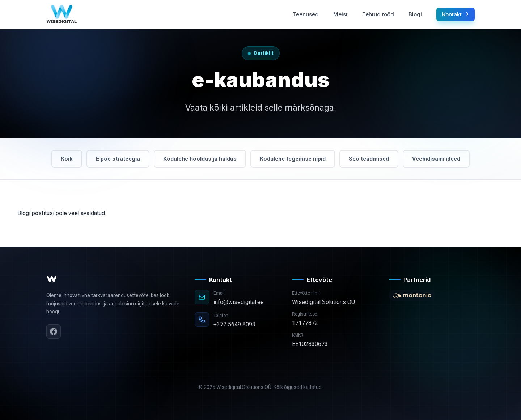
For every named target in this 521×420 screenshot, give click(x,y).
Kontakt (456, 14)
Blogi (415, 14)
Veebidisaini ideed (439, 159)
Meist (340, 14)
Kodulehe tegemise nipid (293, 159)
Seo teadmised (370, 159)
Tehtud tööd (378, 14)
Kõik (63, 159)
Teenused (306, 14)
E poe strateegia (115, 159)
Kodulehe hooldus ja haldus (198, 159)
